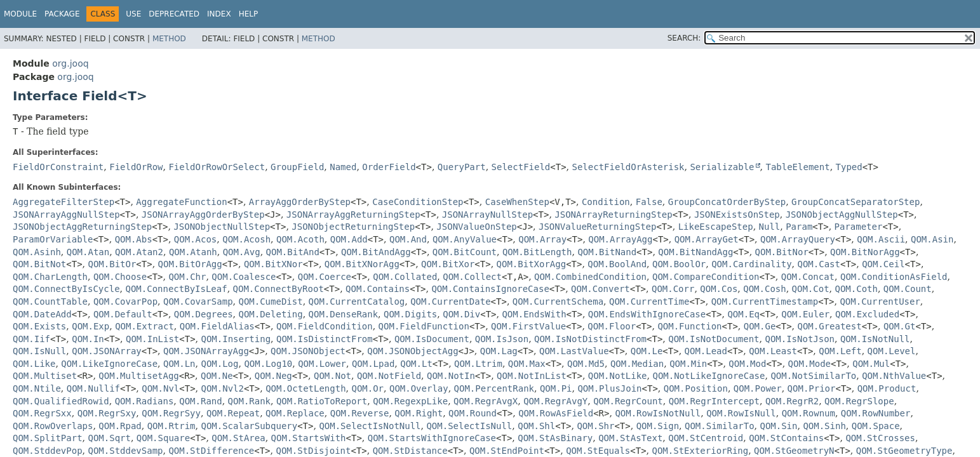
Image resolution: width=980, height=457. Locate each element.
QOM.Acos (195, 239)
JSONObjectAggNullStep (842, 215)
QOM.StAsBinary (555, 438)
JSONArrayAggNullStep (66, 215)
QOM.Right (419, 413)
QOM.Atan (88, 252)
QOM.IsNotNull (875, 339)
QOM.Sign (658, 426)
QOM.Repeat (233, 413)
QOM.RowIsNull (741, 413)
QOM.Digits (410, 314)
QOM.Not (332, 376)
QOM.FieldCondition (325, 326)
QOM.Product (887, 388)
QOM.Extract (144, 326)
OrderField (389, 167)
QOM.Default (123, 314)
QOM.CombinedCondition (590, 277)
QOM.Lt (416, 364)
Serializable (722, 167)
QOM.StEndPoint (507, 451)
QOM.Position (696, 388)
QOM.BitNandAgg (695, 252)
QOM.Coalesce (244, 277)
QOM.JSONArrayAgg (206, 351)
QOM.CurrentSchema (558, 301)
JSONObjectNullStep (222, 227)
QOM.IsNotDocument (714, 339)
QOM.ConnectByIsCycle (66, 289)
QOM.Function (689, 326)
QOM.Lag (499, 351)
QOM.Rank (249, 401)
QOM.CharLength (50, 277)
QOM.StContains (786, 438)
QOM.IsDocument (432, 339)
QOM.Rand (200, 401)
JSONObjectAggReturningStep (82, 227)
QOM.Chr (187, 277)
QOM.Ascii (881, 239)
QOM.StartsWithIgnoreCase (432, 438)
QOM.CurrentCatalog (357, 301)
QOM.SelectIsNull (469, 426)
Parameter (859, 227)
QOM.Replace (295, 413)
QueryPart (462, 167)
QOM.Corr (673, 289)
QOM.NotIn (451, 376)
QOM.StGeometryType (904, 451)
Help (249, 14)
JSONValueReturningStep (597, 227)
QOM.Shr (595, 426)
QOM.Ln (179, 364)
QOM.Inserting (236, 339)
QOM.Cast (819, 264)
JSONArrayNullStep (487, 215)
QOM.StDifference (211, 451)
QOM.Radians (144, 401)
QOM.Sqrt (109, 438)
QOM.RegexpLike (410, 401)
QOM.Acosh (246, 239)
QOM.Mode (809, 364)
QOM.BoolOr (679, 264)
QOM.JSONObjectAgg (413, 351)
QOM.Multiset (45, 376)
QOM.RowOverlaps (53, 426)
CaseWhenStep (517, 202)
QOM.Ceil (883, 264)
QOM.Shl (536, 426)
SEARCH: (684, 38)
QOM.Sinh (824, 426)
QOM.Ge (760, 326)
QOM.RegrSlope (859, 401)
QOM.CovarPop (125, 301)
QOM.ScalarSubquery (249, 426)
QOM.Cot (811, 289)
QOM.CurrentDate (450, 301)
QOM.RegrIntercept (714, 401)
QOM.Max (527, 364)
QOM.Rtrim (171, 426)
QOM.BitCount (465, 252)
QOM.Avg (242, 252)
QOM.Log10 (268, 364)
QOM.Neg (273, 376)
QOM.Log (219, 364)
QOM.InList (152, 339)
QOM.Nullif (93, 388)
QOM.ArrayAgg (620, 239)
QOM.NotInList (532, 376)
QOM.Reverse (360, 413)
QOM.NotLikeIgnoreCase (708, 376)
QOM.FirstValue (528, 326)
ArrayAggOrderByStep (300, 202)
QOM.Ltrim (478, 364)
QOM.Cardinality (751, 264)
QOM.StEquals (598, 451)
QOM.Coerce (325, 277)
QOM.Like (34, 364)
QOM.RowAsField (556, 413)
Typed (849, 167)
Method (169, 39)
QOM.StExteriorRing (700, 451)
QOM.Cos (719, 289)
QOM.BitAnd (293, 252)
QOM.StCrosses (880, 438)
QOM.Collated (405, 277)
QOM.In (88, 339)
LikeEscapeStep (716, 227)
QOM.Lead (706, 351)
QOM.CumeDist (270, 301)
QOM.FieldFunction (424, 326)
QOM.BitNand (607, 252)
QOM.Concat (808, 277)
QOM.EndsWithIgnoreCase (647, 314)
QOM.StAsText (630, 438)
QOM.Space (876, 426)
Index (219, 14)
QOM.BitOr (112, 264)
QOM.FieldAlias (217, 326)
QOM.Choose (120, 277)
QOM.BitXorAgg (532, 264)
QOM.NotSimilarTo (813, 376)
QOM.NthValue (894, 376)
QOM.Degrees (204, 314)
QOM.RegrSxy (107, 413)
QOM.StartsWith (309, 438)
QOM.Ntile (37, 388)
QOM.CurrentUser (880, 301)
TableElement (797, 167)
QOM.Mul (871, 364)
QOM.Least (773, 351)
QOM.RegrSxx (42, 413)
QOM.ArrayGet (707, 239)
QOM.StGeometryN (794, 451)
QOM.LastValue (574, 351)
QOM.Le (647, 351)
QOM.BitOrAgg (190, 264)
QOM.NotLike (618, 376)
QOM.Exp (91, 326)
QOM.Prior (812, 388)
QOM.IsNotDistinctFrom (590, 339)
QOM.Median (637, 364)
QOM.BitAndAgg (376, 252)
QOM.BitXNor (273, 264)
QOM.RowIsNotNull (658, 413)
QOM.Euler (805, 314)
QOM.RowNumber (876, 413)
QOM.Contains (378, 289)
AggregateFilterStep (64, 202)
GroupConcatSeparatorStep (856, 202)
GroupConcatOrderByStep (727, 202)
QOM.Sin (778, 426)
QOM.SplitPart (48, 438)
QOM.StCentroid (706, 438)
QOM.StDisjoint (313, 451)
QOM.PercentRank (494, 388)
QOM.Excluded (867, 314)
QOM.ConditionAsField (894, 277)
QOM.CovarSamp (198, 301)
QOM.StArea (238, 438)
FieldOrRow (136, 167)
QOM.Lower (322, 364)
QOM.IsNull (39, 351)
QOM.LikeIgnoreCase (109, 364)
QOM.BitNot (39, 264)
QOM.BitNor (782, 252)
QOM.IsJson (502, 339)
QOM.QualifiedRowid (61, 401)
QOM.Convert (601, 289)
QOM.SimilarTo (720, 426)
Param (799, 227)
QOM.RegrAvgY (555, 401)
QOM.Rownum (809, 413)
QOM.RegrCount (628, 401)
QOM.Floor (612, 326)
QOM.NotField (389, 376)
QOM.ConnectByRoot (279, 289)
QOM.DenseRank (344, 314)
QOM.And (408, 239)
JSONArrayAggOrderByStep (203, 215)
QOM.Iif (31, 339)
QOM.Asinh (37, 252)
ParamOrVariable (53, 239)
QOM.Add (349, 239)
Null (770, 227)
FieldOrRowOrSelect (217, 167)
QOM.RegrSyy (171, 413)
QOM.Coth (856, 289)
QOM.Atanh (193, 252)
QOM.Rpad (120, 426)
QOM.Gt (900, 326)
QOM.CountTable (50, 301)
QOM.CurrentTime (649, 301)
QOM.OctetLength (305, 388)
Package (62, 14)
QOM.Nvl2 (222, 388)
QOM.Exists (39, 326)
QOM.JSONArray (107, 351)
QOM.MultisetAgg (138, 376)
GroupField (297, 167)
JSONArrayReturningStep (613, 215)
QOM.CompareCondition (706, 277)
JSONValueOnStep (476, 227)
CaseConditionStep (418, 202)
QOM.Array (542, 239)
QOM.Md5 (586, 364)
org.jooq (70, 63)
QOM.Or (367, 388)
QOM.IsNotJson (800, 339)
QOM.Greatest (830, 326)
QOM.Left (840, 351)
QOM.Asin (932, 239)
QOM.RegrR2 (792, 401)
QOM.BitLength (537, 252)
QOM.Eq (743, 314)
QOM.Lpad (373, 364)
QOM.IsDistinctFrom (325, 339)
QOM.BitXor (448, 264)
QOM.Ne (217, 376)
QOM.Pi (556, 388)
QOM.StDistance (410, 451)
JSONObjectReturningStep (353, 227)
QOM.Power (758, 388)
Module (20, 14)
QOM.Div (461, 314)
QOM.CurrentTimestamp (765, 301)
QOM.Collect (472, 277)
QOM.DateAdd (42, 314)
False (649, 202)
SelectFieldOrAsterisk (628, 167)
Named (343, 167)
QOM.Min (688, 364)
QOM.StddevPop (48, 451)
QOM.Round (473, 413)
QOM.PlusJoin (609, 388)
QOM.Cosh (764, 289)
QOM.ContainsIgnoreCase (490, 289)
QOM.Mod (747, 364)
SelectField (521, 167)
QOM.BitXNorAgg (362, 264)
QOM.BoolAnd (617, 264)
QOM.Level (892, 351)
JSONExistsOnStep (737, 215)
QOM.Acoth (300, 239)
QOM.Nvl (160, 388)
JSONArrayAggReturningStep (353, 215)
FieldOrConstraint (58, 167)
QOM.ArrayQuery (798, 239)
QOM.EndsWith (534, 314)
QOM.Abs (134, 239)
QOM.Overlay (419, 388)
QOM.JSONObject (308, 351)
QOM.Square (163, 438)
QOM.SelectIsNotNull (370, 426)
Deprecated (174, 14)
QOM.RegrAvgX (486, 401)
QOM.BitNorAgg (865, 252)
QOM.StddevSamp (125, 451)
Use (133, 14)
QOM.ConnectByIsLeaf (176, 289)
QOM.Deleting (270, 314)
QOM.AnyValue (465, 239)
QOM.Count (908, 289)
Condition (606, 202)
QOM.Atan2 (139, 252)
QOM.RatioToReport (322, 401)
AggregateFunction (181, 202)
